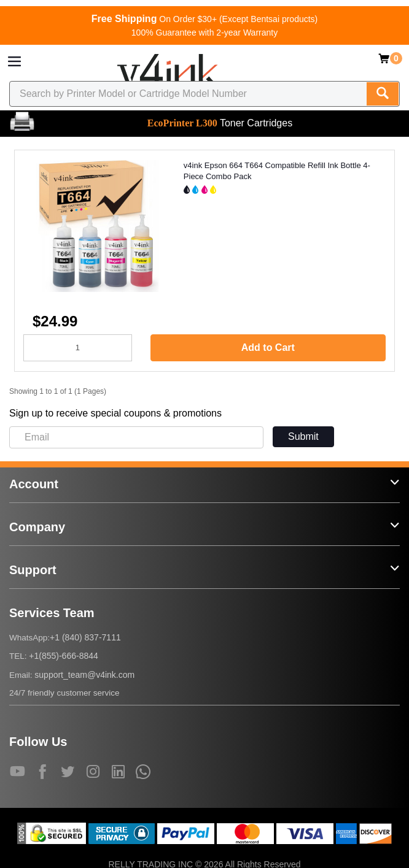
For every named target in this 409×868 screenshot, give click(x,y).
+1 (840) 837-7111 (85, 637)
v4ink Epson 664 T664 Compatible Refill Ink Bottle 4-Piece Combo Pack (277, 171)
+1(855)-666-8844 (63, 656)
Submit (303, 436)
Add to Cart (268, 348)
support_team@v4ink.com (84, 675)
